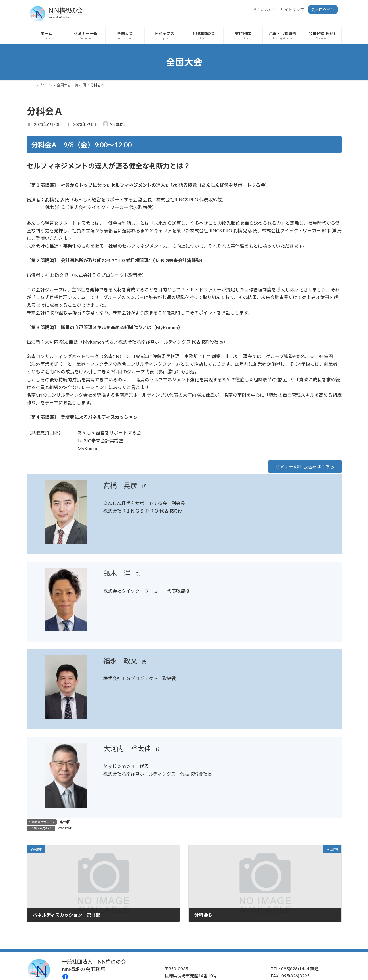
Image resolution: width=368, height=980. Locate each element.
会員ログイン (323, 10)
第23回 (65, 822)
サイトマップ (292, 10)
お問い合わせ (264, 10)
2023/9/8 (65, 828)
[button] (305, 466)
